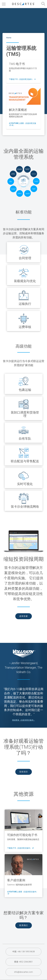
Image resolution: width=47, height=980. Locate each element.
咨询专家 (24, 616)
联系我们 (24, 925)
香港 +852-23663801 (23, 962)
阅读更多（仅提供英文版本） (24, 720)
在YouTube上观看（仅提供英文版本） (22, 124)
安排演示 (24, 772)
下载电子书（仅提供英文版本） (22, 79)
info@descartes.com (23, 972)
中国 (24, 952)
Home (9, 38)
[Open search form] (43, 4)
